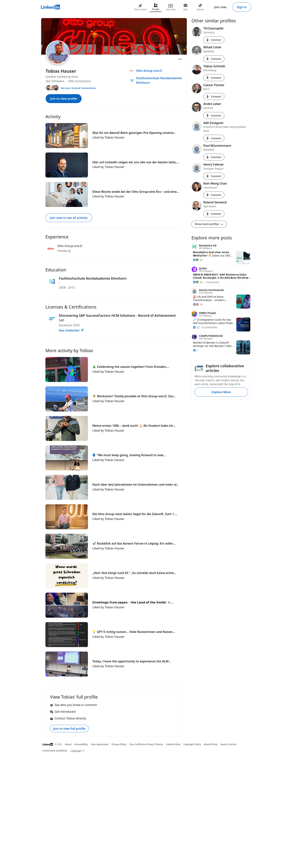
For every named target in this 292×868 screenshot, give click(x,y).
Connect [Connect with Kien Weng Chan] (214, 195)
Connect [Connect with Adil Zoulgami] (214, 138)
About (68, 744)
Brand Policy (211, 744)
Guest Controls (229, 744)
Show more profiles (209, 224)
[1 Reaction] (196, 350)
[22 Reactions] (198, 260)
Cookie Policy (173, 744)
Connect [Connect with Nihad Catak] (214, 59)
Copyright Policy (192, 744)
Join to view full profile (69, 729)
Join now (220, 7)
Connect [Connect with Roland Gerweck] (214, 214)
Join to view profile (64, 99)
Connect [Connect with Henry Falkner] (214, 176)
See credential (71, 330)
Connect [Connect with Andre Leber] (214, 115)
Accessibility (81, 744)
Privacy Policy (119, 744)
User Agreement (100, 744)
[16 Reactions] (198, 282)
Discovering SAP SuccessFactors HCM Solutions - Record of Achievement (117, 315)
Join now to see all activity (69, 218)
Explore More (221, 392)
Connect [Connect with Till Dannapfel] (214, 40)
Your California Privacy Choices (146, 744)
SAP (62, 320)
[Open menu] (180, 59)
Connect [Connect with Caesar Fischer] (214, 96)
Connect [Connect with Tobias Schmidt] (214, 78)
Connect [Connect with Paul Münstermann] (214, 157)
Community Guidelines (55, 751)
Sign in (242, 7)
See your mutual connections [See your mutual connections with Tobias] (78, 88)
